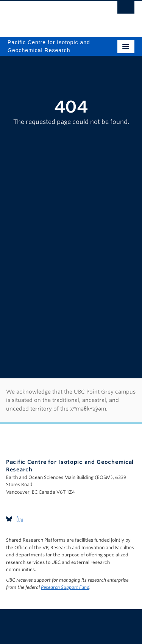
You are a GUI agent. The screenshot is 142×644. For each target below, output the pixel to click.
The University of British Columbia (52, 15)
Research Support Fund (65, 587)
